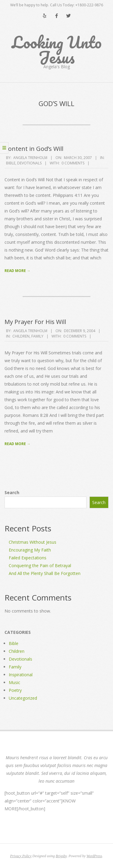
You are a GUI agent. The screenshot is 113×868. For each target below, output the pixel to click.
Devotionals (29, 163)
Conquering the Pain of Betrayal (40, 565)
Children (21, 336)
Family (37, 336)
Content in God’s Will (34, 149)
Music (14, 682)
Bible (11, 163)
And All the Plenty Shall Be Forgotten (45, 573)
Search (12, 492)
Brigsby (61, 856)
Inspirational (21, 675)
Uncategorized (23, 698)
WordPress (94, 856)
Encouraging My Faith (30, 550)
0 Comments (73, 163)
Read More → (17, 271)
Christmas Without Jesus (33, 542)
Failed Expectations (28, 558)
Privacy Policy (21, 856)
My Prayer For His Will (35, 322)
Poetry (15, 690)
